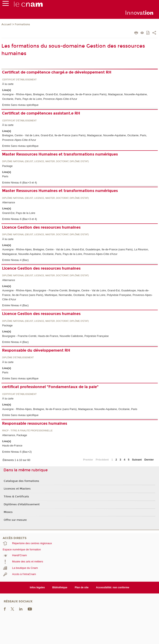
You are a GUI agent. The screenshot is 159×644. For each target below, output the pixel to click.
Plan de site (82, 587)
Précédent (102, 460)
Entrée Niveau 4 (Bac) (15, 260)
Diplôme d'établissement (18, 358)
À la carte (8, 84)
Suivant (137, 460)
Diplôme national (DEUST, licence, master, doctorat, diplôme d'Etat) (45, 161)
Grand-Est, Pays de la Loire (19, 213)
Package (7, 166)
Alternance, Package (14, 435)
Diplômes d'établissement (22, 504)
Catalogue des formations (21, 481)
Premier (88, 460)
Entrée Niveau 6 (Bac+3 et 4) (19, 183)
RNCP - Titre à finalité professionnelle (27, 431)
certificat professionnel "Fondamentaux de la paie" (50, 387)
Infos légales (37, 587)
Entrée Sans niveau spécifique (20, 105)
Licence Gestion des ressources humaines (41, 227)
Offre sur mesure (15, 520)
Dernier (149, 460)
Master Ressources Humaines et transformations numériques (60, 154)
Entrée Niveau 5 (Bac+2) (17, 452)
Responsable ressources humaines (35, 423)
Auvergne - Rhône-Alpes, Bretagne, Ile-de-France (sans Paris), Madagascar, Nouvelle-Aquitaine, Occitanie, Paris (70, 409)
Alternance (8, 202)
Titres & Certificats (16, 497)
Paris (5, 176)
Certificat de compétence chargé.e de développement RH (57, 72)
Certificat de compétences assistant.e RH (41, 113)
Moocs (8, 512)
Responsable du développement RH (36, 350)
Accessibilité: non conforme (113, 587)
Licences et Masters (17, 489)
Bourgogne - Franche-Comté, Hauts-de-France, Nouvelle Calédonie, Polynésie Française (55, 336)
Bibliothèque (60, 587)
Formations (22, 24)
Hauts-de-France (12, 446)
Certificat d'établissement (19, 80)
